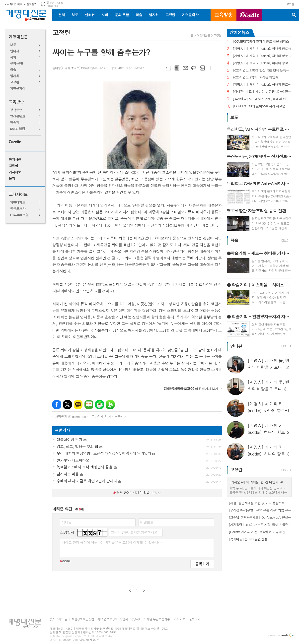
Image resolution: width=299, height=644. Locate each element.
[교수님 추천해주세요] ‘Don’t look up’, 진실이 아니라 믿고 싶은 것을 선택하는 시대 (260, 517)
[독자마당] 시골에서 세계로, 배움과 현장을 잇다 (262, 99)
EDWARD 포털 (19, 215)
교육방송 (224, 15)
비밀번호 (147, 522)
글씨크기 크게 (211, 68)
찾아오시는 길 (59, 619)
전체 (62, 15)
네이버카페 (100, 405)
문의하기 (195, 619)
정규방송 (16, 110)
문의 (12, 178)
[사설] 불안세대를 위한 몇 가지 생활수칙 (257, 503)
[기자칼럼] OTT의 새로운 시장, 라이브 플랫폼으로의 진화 (260, 525)
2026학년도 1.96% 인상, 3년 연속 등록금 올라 (262, 70)
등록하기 (202, 564)
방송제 (15, 123)
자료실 (13, 166)
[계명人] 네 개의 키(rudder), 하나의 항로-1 (262, 49)
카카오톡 (78, 405)
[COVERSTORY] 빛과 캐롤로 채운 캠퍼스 (261, 41)
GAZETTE (249, 15)
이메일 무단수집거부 (157, 619)
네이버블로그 (89, 405)
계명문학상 (190, 15)
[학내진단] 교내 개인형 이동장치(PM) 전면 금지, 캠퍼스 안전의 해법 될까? (262, 92)
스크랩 (202, 68)
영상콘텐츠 (18, 116)
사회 (105, 15)
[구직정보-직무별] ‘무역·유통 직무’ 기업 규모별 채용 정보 (260, 510)
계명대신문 (18, 37)
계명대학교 (18, 203)
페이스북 (57, 405)
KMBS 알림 (17, 129)
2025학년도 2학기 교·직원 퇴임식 (256, 77)
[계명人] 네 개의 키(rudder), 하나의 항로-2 (262, 56)
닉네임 (67, 522)
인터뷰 (90, 15)
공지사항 (15, 160)
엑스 (67, 405)
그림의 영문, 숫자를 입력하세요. (134, 532)
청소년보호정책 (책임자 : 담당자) (119, 619)
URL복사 (168, 68)
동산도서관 (18, 209)
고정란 (170, 15)
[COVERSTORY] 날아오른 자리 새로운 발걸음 (262, 106)
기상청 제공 (52, 6)
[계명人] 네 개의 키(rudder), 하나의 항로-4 (262, 85)
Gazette (15, 142)
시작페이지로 (15, 4)
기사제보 (15, 172)
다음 (144, 590)
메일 (185, 68)
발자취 (154, 15)
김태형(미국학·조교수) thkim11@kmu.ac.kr (79, 68)
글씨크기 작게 (219, 68)
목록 (177, 68)
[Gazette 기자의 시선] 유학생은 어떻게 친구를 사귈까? (260, 532)
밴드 (110, 405)
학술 (139, 15)
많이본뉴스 (239, 32)
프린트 (194, 68)
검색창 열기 (294, 15)
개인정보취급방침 (83, 619)
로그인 (290, 4)
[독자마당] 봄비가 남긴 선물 (248, 539)
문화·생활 (122, 15)
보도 (75, 15)
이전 (130, 590)
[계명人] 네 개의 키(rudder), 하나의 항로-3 (262, 63)
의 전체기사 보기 (191, 389)
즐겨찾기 (32, 4)
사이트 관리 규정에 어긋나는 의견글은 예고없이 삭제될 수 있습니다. (112, 542)
